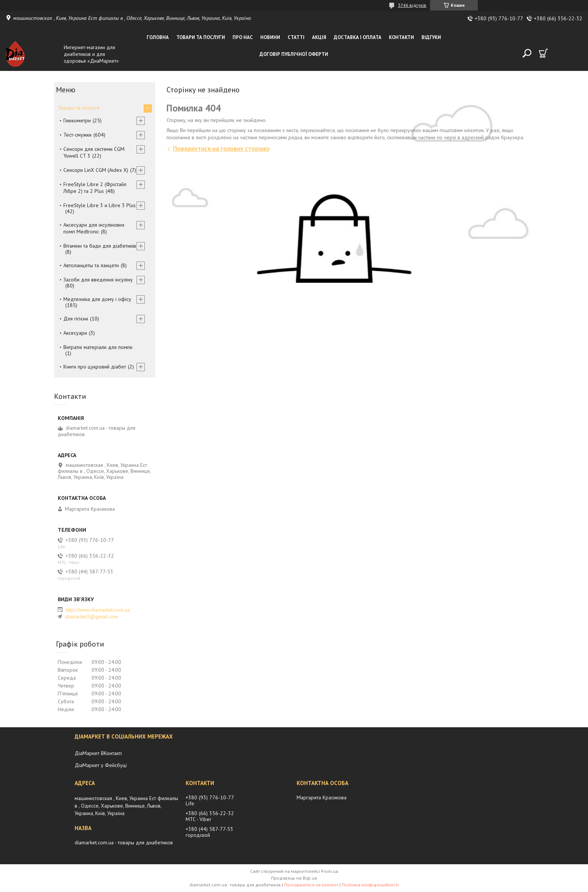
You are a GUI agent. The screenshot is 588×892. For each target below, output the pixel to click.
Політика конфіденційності (370, 885)
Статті (296, 37)
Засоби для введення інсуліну (98, 280)
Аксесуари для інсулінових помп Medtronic (94, 228)
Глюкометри (77, 120)
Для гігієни (76, 319)
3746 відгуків (412, 5)
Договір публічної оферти (294, 54)
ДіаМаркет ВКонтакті (98, 753)
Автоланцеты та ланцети (91, 265)
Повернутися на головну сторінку (221, 149)
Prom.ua (330, 871)
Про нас (243, 37)
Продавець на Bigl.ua (294, 878)
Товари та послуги (201, 37)
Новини (270, 37)
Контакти (401, 37)
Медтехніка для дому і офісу (97, 299)
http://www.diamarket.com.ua (98, 610)
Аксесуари (75, 333)
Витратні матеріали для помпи (98, 347)
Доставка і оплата (358, 37)
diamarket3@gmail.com (91, 617)
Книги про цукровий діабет (95, 367)
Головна (158, 37)
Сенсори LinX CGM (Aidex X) (96, 170)
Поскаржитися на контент (311, 885)
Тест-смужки (77, 135)
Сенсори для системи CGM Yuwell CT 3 (94, 152)
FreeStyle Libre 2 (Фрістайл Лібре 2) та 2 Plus (95, 188)
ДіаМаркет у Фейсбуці (101, 765)
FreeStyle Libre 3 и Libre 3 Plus (100, 205)
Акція (319, 37)
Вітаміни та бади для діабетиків (100, 246)
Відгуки (431, 37)
